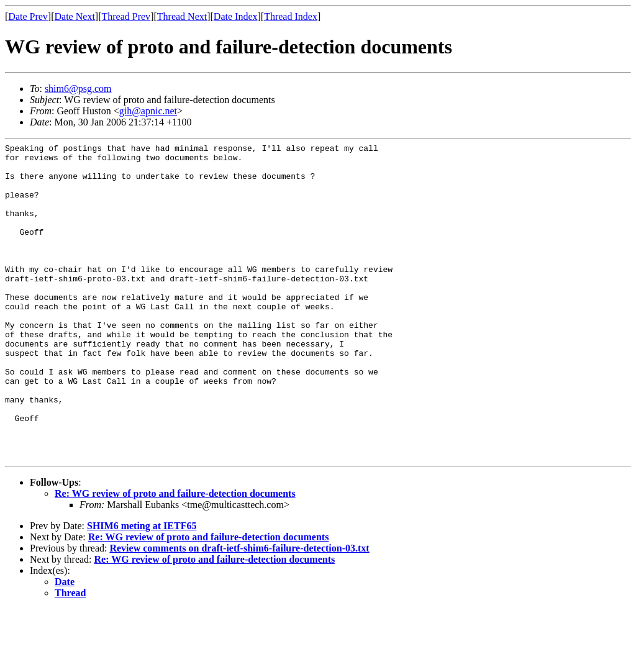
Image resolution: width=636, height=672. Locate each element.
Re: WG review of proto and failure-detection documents (175, 557)
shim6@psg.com (78, 89)
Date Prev (28, 16)
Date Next (75, 16)
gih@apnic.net (148, 111)
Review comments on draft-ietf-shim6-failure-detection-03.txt (239, 611)
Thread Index (291, 16)
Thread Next (182, 16)
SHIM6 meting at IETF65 (142, 589)
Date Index (236, 16)
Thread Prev (126, 16)
